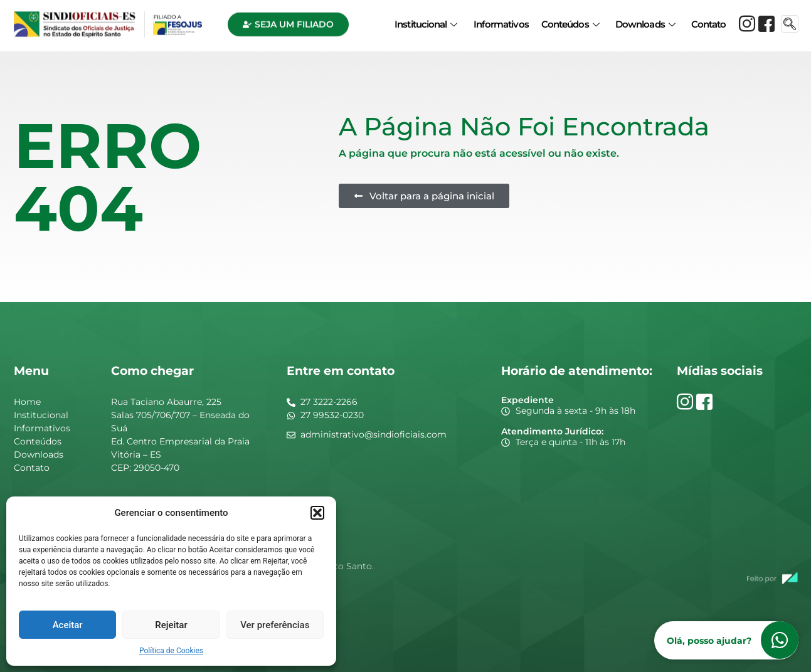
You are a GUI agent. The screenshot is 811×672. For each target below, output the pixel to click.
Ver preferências (275, 625)
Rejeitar (171, 625)
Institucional (426, 20)
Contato (709, 20)
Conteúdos (570, 20)
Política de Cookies (171, 651)
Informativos (501, 20)
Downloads (645, 20)
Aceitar (68, 625)
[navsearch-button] (790, 20)
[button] (317, 513)
